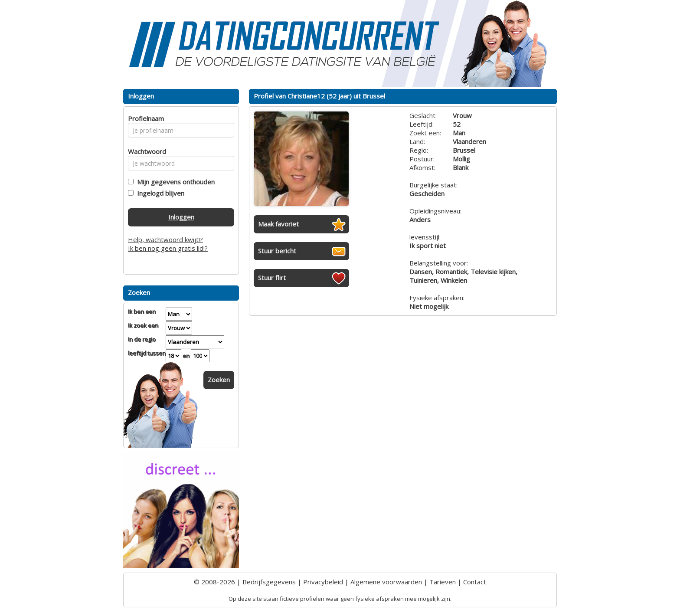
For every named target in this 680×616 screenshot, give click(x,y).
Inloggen (181, 217)
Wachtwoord (145, 151)
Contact (475, 582)
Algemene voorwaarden (386, 582)
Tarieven (443, 582)
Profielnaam (145, 118)
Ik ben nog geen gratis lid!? (168, 248)
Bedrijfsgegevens (269, 582)
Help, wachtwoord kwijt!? (165, 239)
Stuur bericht (277, 251)
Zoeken (219, 380)
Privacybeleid (323, 582)
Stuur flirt (272, 278)
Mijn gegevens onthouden (174, 182)
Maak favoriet (278, 224)
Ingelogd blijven (159, 193)
